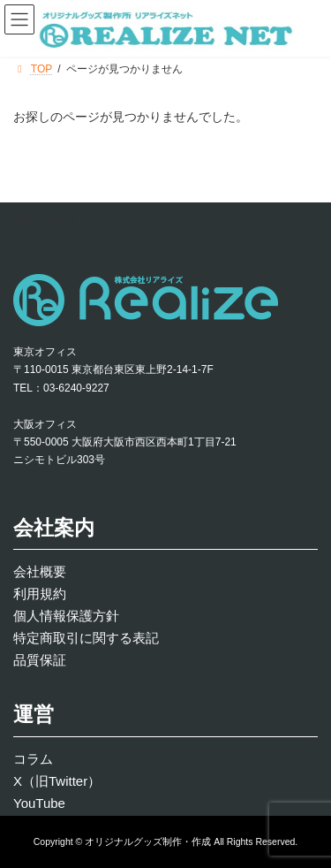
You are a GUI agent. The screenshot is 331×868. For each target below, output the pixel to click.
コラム (33, 759)
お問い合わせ (45, 218)
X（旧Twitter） (57, 781)
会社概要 (40, 571)
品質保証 (40, 660)
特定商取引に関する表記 (86, 638)
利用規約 (40, 594)
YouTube (39, 803)
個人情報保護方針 (66, 616)
